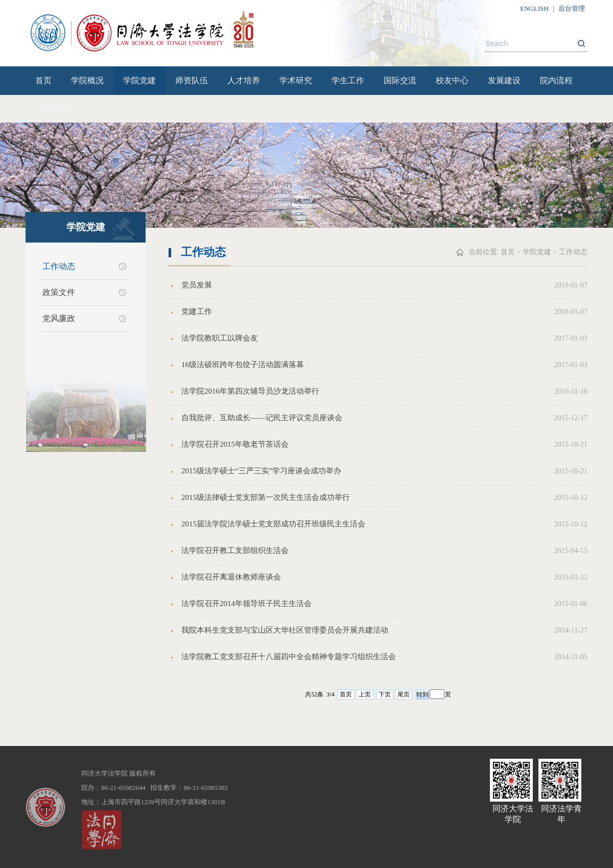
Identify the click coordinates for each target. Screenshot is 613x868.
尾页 (404, 694)
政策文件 (59, 292)
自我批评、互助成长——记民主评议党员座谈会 (262, 418)
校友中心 (452, 80)
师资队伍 (192, 80)
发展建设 (504, 80)
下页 (385, 694)
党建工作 (197, 311)
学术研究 (296, 80)
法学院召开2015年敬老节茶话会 (235, 444)
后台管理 (572, 8)
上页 (365, 694)
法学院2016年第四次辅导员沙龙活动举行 (250, 391)
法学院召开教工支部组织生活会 (235, 550)
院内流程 (556, 80)
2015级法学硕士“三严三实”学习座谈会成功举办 (261, 471)
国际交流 (400, 80)
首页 (43, 80)
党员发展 (197, 285)
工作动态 (59, 266)
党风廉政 (59, 318)
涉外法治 (52, 108)
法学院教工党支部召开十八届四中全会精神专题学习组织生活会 (289, 657)
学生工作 (348, 80)
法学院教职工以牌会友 (220, 338)
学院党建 (139, 80)
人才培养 (244, 80)
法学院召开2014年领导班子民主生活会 (246, 604)
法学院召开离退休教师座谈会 (231, 577)
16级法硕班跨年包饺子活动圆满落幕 (243, 365)
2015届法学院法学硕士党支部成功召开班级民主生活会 (273, 524)
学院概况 (87, 80)
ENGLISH (534, 8)
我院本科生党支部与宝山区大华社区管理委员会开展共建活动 (285, 630)
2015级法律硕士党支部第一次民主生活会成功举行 (266, 497)
